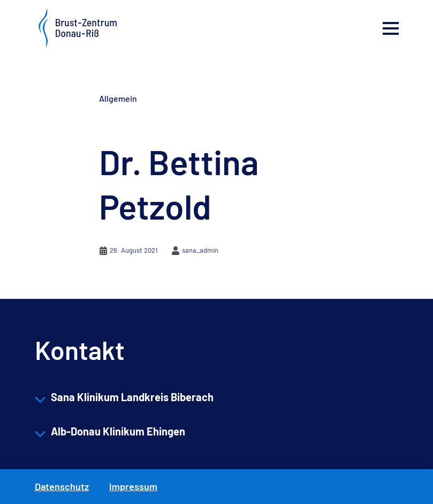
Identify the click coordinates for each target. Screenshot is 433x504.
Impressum (133, 486)
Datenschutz (62, 486)
